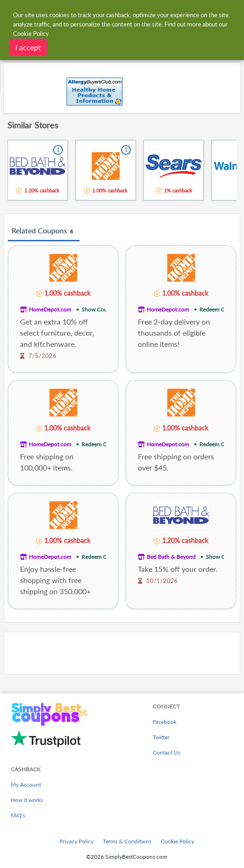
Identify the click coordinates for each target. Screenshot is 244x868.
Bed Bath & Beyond (171, 557)
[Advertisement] (122, 653)
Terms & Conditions (127, 841)
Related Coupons (44, 231)
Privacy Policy (77, 841)
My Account (26, 785)
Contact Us (166, 752)
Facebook (165, 722)
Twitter (161, 737)
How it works (27, 800)
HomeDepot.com (50, 309)
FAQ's (18, 815)
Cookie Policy (177, 841)
